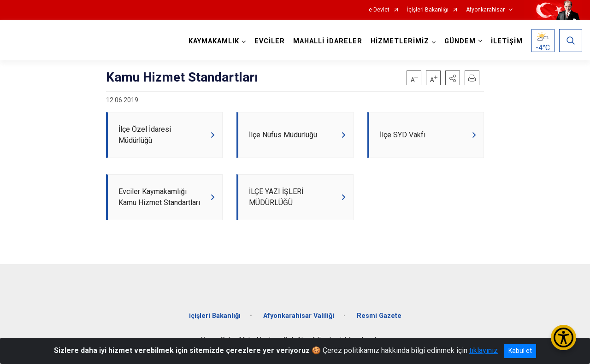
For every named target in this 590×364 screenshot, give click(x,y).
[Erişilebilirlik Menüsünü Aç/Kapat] (563, 338)
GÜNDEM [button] (460, 41)
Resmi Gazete (379, 316)
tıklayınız (484, 350)
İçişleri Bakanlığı (428, 10)
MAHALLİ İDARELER (328, 41)
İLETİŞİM (507, 41)
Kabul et (520, 351)
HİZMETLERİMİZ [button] (400, 41)
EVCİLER (270, 41)
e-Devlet (379, 10)
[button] (453, 78)
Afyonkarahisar (485, 10)
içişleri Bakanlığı (215, 316)
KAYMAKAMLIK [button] (214, 41)
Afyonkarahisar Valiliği (299, 316)
